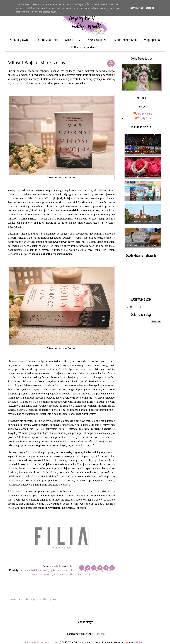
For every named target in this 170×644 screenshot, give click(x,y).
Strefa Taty (73, 40)
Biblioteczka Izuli (125, 40)
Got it (150, 8)
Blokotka (140, 642)
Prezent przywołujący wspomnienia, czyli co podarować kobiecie (143, 176)
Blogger (100, 634)
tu (52, 219)
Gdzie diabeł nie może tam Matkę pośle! (143, 245)
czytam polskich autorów (34, 570)
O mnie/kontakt (47, 40)
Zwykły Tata (85, 574)
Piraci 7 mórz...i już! (143, 198)
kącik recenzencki (60, 570)
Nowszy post (16, 599)
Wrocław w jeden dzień (143, 222)
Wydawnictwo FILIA (61, 548)
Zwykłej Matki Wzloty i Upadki (42, 642)
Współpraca (152, 40)
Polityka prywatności (85, 47)
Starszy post (50, 599)
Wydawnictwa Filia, (19, 83)
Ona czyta (46, 574)
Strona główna (20, 40)
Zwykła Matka (144, 114)
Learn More (136, 8)
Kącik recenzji (97, 40)
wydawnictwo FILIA (65, 574)
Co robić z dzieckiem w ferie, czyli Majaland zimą (143, 153)
